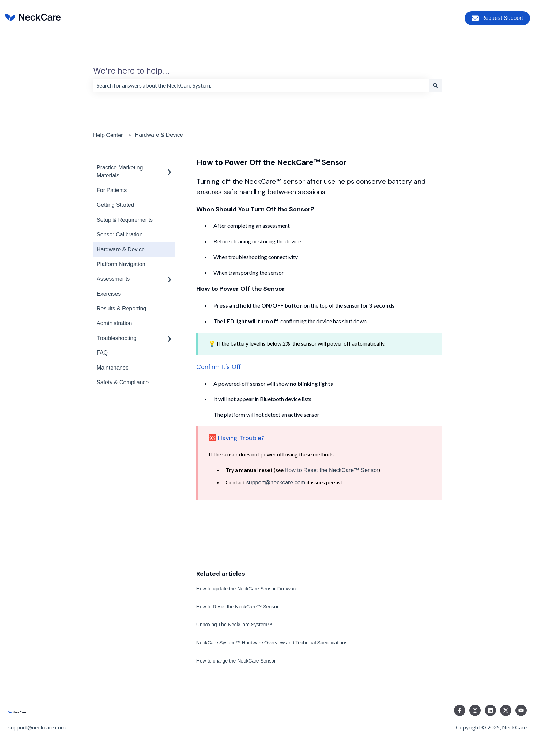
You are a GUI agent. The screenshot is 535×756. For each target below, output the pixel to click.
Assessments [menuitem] (113, 279)
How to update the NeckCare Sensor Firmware (247, 589)
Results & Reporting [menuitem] (121, 308)
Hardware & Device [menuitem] (121, 250)
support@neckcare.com (276, 482)
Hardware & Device (159, 135)
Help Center (108, 135)
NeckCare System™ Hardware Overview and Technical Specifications (272, 643)
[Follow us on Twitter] (506, 710)
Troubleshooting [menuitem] (116, 338)
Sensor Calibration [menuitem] (120, 235)
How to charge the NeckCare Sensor (236, 661)
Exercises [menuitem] (109, 294)
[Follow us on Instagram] (475, 710)
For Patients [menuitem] (112, 190)
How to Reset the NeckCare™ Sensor (331, 470)
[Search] (435, 85)
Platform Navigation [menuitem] (121, 264)
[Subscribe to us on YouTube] (521, 710)
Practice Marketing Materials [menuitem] (120, 171)
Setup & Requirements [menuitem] (125, 220)
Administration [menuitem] (114, 323)
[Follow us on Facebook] (460, 710)
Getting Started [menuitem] (115, 205)
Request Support (497, 18)
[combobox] (261, 85)
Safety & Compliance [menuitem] (123, 382)
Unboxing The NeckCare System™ (234, 625)
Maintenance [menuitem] (113, 368)
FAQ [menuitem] (102, 353)
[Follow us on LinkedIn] (490, 710)
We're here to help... (131, 71)
